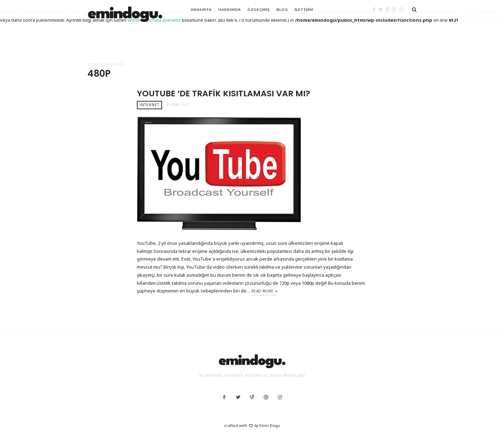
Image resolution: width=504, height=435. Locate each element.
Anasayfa (201, 9)
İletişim (304, 9)
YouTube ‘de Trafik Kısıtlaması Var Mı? (223, 93)
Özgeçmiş (259, 9)
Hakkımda (230, 9)
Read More (262, 291)
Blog (282, 9)
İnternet (149, 105)
